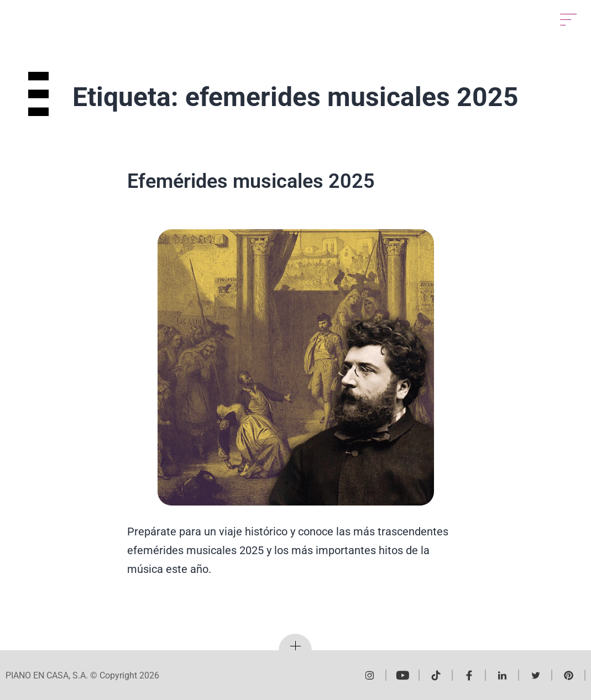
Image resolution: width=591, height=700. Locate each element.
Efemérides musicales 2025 (251, 181)
